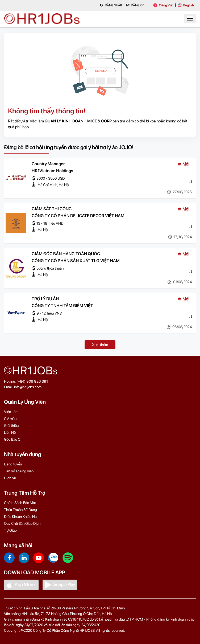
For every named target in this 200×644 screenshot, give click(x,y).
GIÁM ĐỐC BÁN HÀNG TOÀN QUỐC (66, 254)
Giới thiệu (11, 426)
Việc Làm (11, 412)
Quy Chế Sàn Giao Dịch (22, 523)
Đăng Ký (135, 5)
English (186, 5)
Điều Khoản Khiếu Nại (21, 517)
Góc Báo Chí (14, 439)
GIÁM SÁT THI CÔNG (52, 209)
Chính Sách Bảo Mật (20, 503)
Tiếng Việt (163, 5)
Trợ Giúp (10, 530)
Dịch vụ (10, 478)
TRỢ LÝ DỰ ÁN (45, 299)
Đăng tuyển (13, 464)
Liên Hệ (10, 432)
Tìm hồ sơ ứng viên (19, 471)
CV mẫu (10, 419)
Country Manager (48, 164)
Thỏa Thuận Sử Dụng (20, 510)
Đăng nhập (111, 5)
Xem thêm (100, 345)
